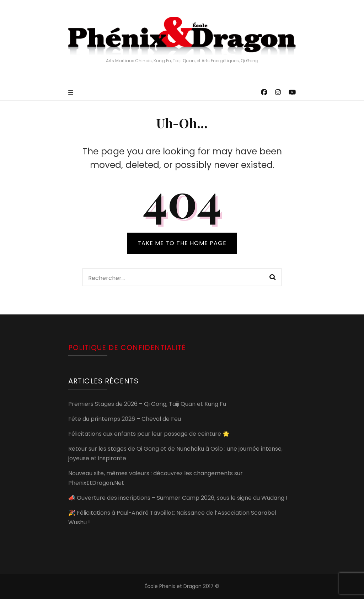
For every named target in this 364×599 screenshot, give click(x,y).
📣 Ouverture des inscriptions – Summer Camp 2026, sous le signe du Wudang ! (178, 498)
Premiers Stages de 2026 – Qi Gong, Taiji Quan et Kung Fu (147, 404)
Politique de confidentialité (127, 348)
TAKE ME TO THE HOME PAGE (182, 243)
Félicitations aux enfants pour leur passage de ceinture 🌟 (149, 434)
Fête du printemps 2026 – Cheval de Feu (125, 419)
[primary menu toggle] (72, 93)
